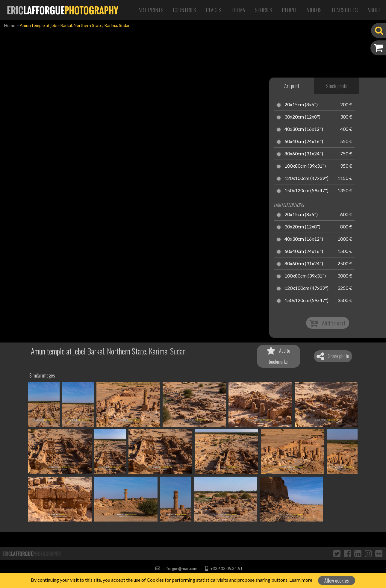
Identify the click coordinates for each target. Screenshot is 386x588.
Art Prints (151, 10)
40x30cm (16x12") (304, 129)
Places (214, 10)
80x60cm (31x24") (304, 154)
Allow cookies (337, 581)
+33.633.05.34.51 (224, 569)
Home (10, 25)
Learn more (301, 580)
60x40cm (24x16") (304, 142)
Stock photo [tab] (337, 86)
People (290, 10)
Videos (314, 10)
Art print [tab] (292, 86)
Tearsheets (345, 10)
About (374, 10)
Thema (238, 10)
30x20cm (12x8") (302, 117)
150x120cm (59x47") (306, 191)
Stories (264, 10)
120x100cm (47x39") (306, 178)
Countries (185, 10)
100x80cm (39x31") (305, 166)
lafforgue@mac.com (176, 569)
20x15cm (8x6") (301, 105)
